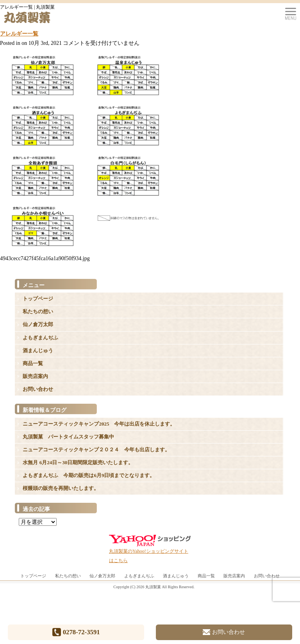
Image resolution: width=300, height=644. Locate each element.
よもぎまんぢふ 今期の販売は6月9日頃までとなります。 (89, 475)
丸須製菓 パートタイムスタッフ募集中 (68, 437)
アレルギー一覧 (19, 34)
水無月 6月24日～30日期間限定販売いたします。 (78, 462)
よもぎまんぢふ (40, 338)
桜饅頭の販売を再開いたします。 (61, 488)
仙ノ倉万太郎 (38, 324)
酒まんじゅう (38, 350)
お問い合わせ (38, 389)
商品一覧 (33, 363)
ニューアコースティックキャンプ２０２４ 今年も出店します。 (96, 450)
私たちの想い (38, 311)
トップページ (38, 299)
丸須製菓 (153, 587)
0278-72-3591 (76, 632)
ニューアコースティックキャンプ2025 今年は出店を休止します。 (99, 424)
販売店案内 (35, 376)
